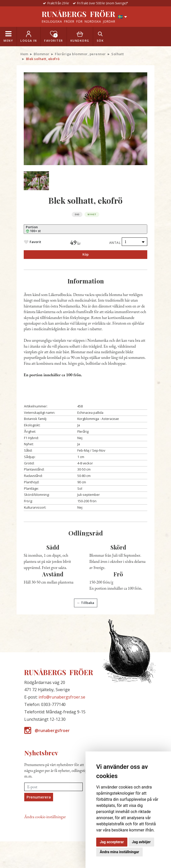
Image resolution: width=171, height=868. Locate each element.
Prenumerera (39, 797)
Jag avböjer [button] (141, 842)
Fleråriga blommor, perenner (80, 54)
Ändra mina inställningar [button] (119, 852)
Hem (24, 54)
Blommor (42, 54)
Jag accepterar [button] (112, 842)
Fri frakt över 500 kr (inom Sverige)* (103, 3)
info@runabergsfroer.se (62, 697)
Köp (86, 254)
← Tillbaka (86, 603)
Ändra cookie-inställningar (45, 817)
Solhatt (118, 54)
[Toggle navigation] (8, 37)
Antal (115, 243)
